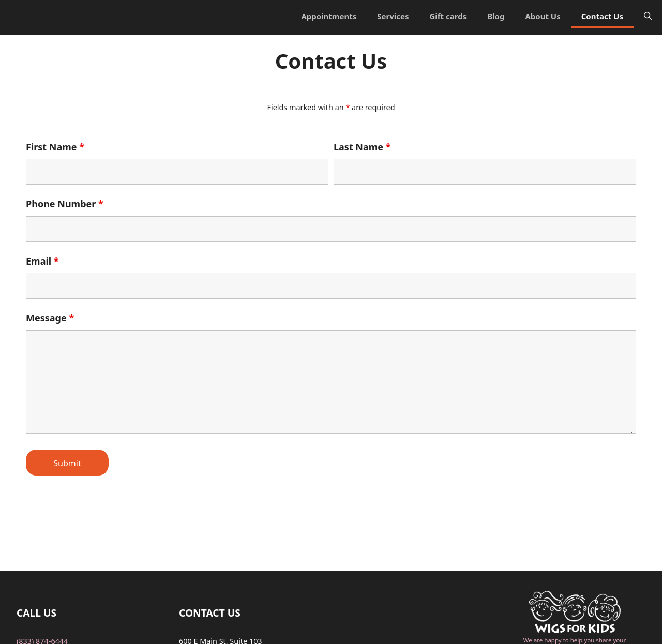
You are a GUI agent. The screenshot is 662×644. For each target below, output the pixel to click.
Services (393, 16)
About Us (543, 16)
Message (50, 318)
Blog (496, 16)
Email (42, 261)
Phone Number (65, 204)
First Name (55, 147)
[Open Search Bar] (648, 16)
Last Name (362, 147)
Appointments (329, 16)
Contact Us (602, 16)
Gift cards (448, 16)
